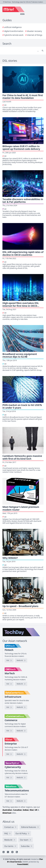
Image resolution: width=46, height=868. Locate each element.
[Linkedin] (4, 852)
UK (36, 810)
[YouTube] (12, 852)
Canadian (17, 810)
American (7, 813)
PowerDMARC (23, 864)
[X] (8, 852)
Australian (7, 810)
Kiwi (32, 810)
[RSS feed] (17, 852)
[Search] (21, 51)
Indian (26, 810)
